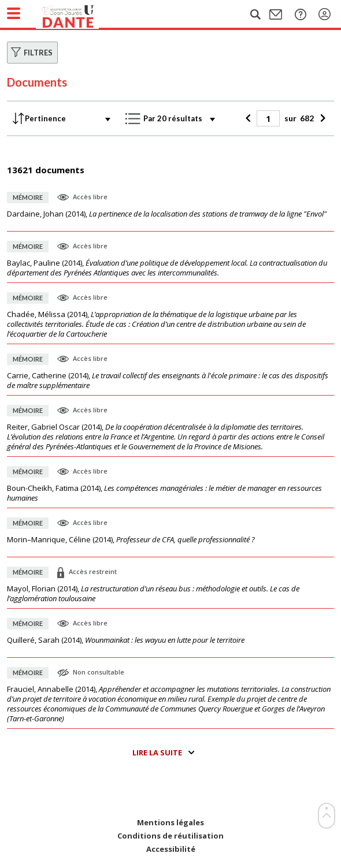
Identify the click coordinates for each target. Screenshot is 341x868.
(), (167, 214)
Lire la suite (157, 752)
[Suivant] (321, 118)
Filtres (38, 53)
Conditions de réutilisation (170, 836)
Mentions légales (170, 823)
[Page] (268, 118)
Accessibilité (171, 849)
